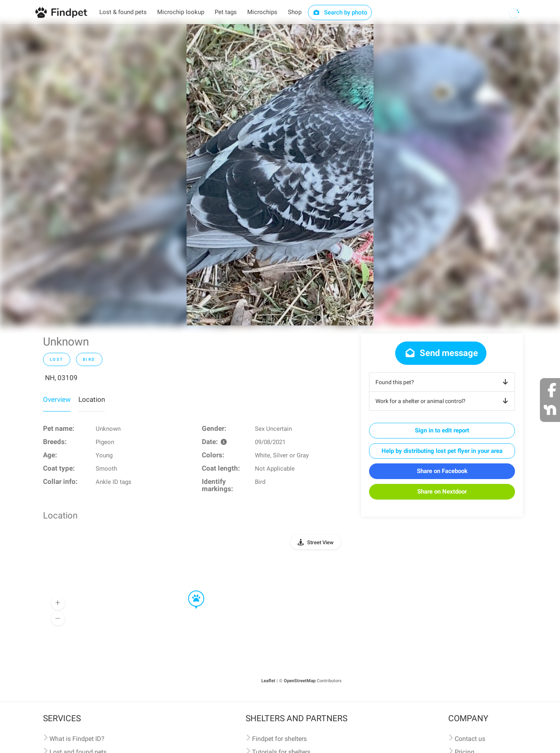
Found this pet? (443, 382)
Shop (295, 12)
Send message (441, 353)
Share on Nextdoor (442, 492)
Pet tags (226, 12)
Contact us (470, 739)
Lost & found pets (123, 12)
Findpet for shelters (279, 739)
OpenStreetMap (300, 681)
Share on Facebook (442, 471)
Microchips (262, 12)
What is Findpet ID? (77, 739)
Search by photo (340, 12)
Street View (320, 542)
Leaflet (268, 681)
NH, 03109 (61, 378)
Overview (57, 399)
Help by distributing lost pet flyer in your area (442, 451)
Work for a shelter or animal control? (443, 401)
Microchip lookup (181, 12)
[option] (280, 175)
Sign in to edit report (442, 430)
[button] (191, 591)
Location (92, 399)
